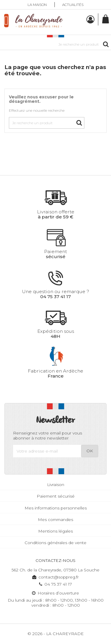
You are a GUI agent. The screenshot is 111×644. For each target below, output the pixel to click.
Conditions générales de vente (55, 543)
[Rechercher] (55, 44)
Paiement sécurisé (56, 496)
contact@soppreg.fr (55, 577)
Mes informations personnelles (56, 508)
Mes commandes (55, 520)
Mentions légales (55, 531)
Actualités (73, 5)
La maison (37, 5)
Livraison (56, 485)
